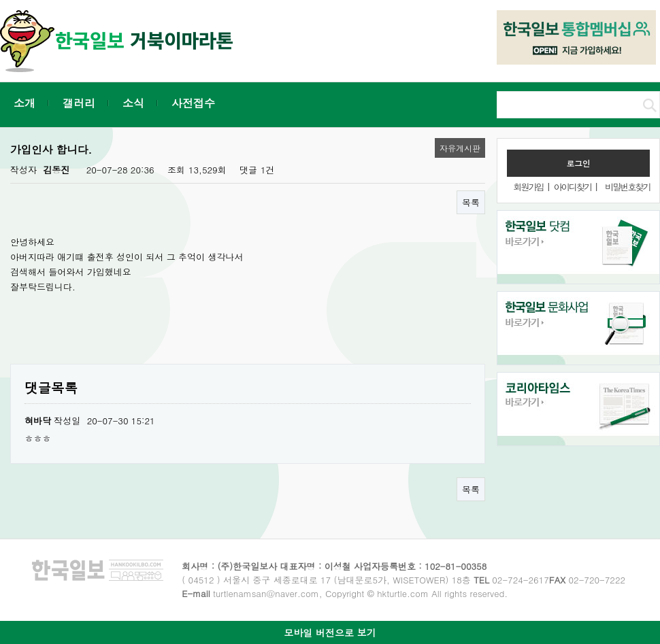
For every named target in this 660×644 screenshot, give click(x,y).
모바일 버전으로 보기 (330, 632)
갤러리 (79, 103)
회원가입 (528, 187)
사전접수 (193, 103)
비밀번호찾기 (627, 187)
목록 (471, 202)
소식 (133, 103)
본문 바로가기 (0, 0)
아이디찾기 (573, 187)
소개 (24, 103)
